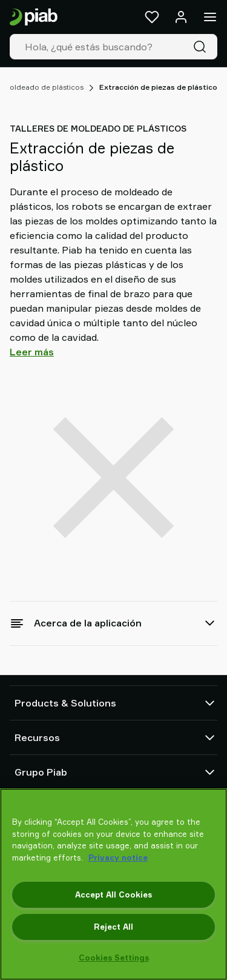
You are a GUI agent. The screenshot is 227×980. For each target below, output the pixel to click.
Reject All (113, 927)
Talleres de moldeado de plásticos (98, 128)
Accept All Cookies (113, 894)
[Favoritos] (152, 17)
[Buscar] (202, 47)
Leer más (32, 352)
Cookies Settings (114, 958)
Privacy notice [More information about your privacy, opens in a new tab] (118, 857)
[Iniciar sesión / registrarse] (181, 17)
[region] (113, 884)
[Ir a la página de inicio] (34, 17)
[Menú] (210, 17)
